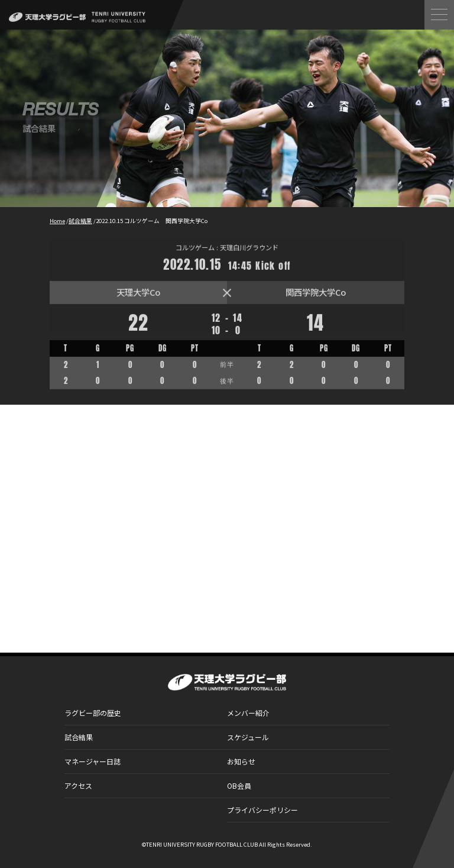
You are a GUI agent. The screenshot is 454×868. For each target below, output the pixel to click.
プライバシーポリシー (262, 810)
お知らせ (241, 761)
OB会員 (239, 785)
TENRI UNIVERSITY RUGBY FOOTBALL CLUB (202, 844)
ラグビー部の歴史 (93, 713)
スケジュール (248, 737)
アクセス (78, 785)
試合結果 (79, 737)
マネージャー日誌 (93, 761)
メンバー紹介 (248, 713)
